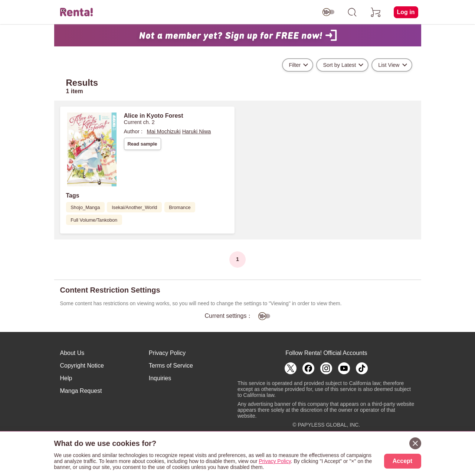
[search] (352, 12)
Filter (295, 65)
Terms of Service (171, 366)
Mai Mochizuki (164, 131)
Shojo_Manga (85, 207)
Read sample (142, 144)
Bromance (180, 207)
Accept (402, 461)
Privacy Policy (167, 353)
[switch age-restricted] (328, 12)
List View (389, 65)
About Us (72, 353)
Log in (406, 12)
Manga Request (81, 391)
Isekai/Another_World (134, 207)
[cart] (376, 12)
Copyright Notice (82, 366)
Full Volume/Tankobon (94, 220)
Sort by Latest (339, 65)
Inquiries (160, 378)
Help (66, 378)
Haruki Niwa (197, 131)
